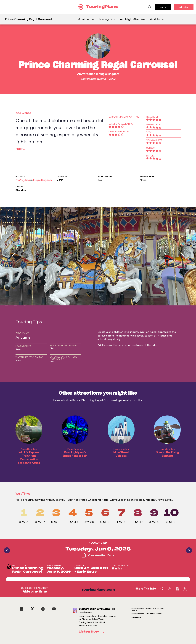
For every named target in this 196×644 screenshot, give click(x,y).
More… (20, 149)
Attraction (88, 74)
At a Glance (86, 19)
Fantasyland (23, 180)
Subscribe (184, 7)
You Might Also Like (132, 19)
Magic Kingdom (109, 74)
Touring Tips (107, 19)
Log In (163, 7)
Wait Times (157, 19)
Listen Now (93, 632)
